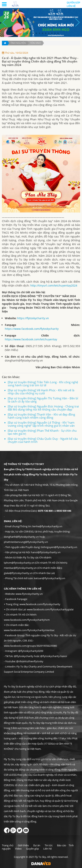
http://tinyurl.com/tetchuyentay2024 (54, 285)
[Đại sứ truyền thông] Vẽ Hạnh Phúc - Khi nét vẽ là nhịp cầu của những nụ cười (41, 392)
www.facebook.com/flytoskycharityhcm (27, 620)
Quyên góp (73, 3)
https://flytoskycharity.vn (33, 318)
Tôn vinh (35, 43)
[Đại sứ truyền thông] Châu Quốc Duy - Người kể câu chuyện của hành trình (43, 440)
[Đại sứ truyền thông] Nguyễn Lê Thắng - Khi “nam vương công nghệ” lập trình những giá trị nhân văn (41, 424)
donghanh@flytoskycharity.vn (24, 360)
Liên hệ (71, 6)
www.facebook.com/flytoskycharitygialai (50, 609)
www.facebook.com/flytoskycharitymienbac (29, 630)
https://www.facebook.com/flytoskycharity (32, 329)
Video (18, 849)
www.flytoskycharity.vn (29, 594)
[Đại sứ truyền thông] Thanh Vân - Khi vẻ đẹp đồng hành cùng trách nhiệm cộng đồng (41, 416)
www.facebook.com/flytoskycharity (40, 604)
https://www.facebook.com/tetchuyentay (31, 339)
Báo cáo (62, 845)
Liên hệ (47, 849)
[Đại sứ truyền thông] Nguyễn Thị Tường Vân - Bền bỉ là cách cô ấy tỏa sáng (43, 400)
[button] (24, 33)
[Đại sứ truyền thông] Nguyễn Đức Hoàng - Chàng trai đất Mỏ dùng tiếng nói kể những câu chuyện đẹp (43, 408)
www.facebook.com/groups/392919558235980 (30, 646)
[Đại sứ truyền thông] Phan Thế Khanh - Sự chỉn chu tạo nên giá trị (42, 432)
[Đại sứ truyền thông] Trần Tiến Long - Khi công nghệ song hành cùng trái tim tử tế (43, 384)
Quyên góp (32, 849)
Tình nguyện (18, 43)
